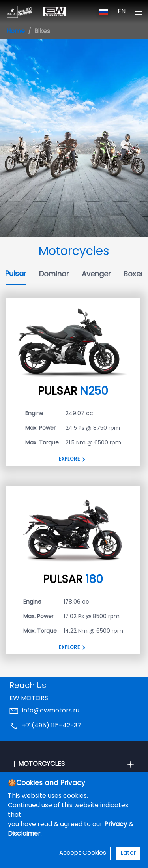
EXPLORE (69, 648)
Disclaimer (24, 834)
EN (122, 12)
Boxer (133, 275)
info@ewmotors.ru (51, 711)
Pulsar (16, 274)
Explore (69, 459)
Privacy (116, 825)
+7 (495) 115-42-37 (52, 726)
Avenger (96, 275)
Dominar (54, 275)
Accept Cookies (83, 853)
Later (128, 853)
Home (16, 32)
